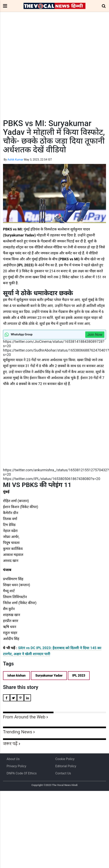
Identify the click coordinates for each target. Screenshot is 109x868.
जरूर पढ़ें (10, 744)
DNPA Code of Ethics (22, 773)
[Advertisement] (37, 73)
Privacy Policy (16, 766)
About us (13, 759)
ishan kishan (16, 675)
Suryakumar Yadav (49, 675)
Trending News (18, 732)
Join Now (95, 335)
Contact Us (63, 773)
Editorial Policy (66, 766)
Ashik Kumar (15, 160)
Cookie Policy (65, 759)
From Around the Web (24, 717)
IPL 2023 (79, 675)
